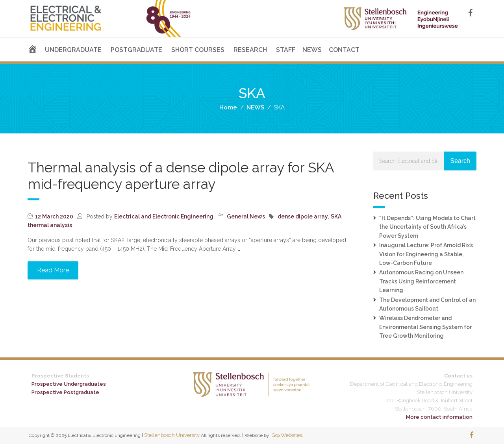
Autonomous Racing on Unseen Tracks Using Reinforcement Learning (421, 281)
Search (460, 161)
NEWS (312, 50)
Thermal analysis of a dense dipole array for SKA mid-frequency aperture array (181, 176)
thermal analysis (50, 225)
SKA (336, 216)
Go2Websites (287, 435)
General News (246, 216)
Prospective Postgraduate (65, 392)
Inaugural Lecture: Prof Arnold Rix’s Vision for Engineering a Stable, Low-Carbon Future (426, 254)
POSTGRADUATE (136, 50)
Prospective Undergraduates (69, 384)
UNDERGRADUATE (73, 50)
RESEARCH (250, 50)
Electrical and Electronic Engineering (164, 216)
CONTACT (344, 50)
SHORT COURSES (198, 50)
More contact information (439, 417)
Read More (53, 270)
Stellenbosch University (172, 435)
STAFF (286, 50)
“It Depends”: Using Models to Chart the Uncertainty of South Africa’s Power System (427, 227)
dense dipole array (303, 216)
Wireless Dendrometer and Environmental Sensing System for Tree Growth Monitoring (425, 327)
